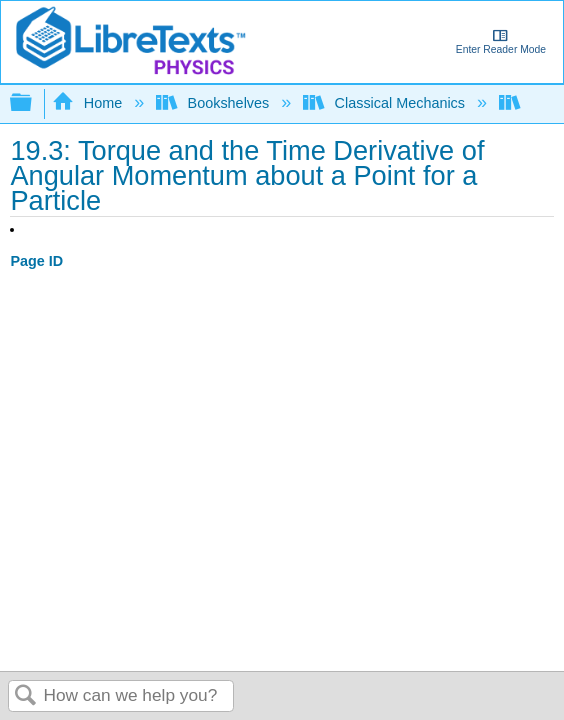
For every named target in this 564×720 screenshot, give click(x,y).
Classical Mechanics (386, 103)
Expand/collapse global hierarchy (34, 103)
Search (26, 696)
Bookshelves (214, 103)
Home (89, 103)
